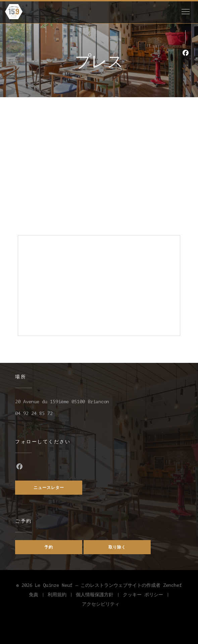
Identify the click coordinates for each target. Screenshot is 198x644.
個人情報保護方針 (99, 596)
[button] (186, 12)
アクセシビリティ (101, 605)
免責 (38, 596)
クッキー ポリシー (148, 596)
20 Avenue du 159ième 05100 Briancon (62, 402)
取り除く (117, 547)
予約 (49, 547)
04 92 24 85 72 (34, 413)
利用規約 (62, 596)
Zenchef (172, 585)
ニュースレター (49, 488)
